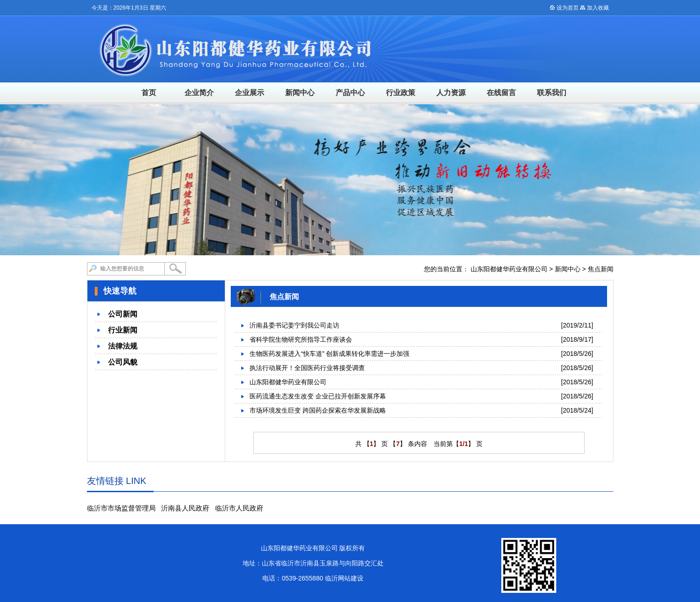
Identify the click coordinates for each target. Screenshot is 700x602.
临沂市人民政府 (239, 508)
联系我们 (552, 93)
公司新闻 (123, 314)
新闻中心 (300, 93)
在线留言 (501, 93)
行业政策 (401, 93)
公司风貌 (123, 362)
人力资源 (451, 93)
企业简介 (199, 93)
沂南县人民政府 (185, 508)
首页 (149, 93)
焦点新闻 (601, 269)
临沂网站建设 (344, 578)
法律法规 (123, 346)
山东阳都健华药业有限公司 (509, 269)
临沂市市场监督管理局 (121, 508)
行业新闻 (123, 330)
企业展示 (250, 93)
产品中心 (350, 93)
